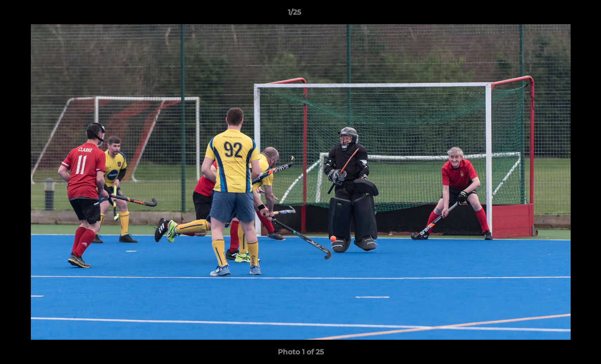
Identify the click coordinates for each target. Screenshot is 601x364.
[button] (559, 15)
